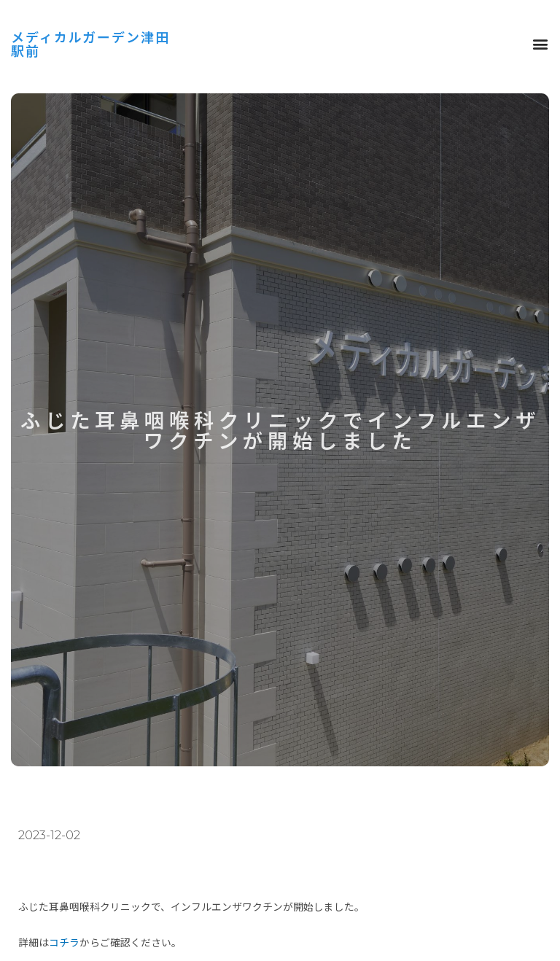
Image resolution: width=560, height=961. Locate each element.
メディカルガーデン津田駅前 (87, 43)
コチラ (64, 942)
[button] (540, 44)
